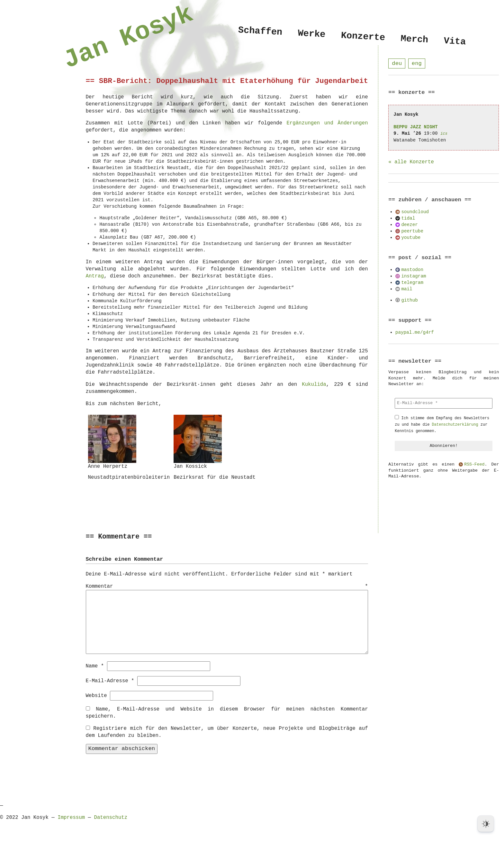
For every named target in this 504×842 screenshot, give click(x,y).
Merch (414, 39)
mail (407, 289)
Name (95, 666)
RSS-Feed (474, 465)
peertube (412, 231)
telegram (412, 283)
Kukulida (314, 385)
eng (417, 63)
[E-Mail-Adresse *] (444, 403)
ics (444, 134)
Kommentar (227, 587)
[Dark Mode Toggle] (486, 824)
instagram (414, 276)
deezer (409, 225)
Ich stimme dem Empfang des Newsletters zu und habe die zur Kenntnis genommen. (442, 425)
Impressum (71, 817)
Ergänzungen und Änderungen (327, 123)
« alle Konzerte (411, 162)
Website (96, 695)
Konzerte (363, 37)
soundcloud (415, 212)
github (409, 300)
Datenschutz (111, 817)
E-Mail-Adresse (110, 681)
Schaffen (260, 31)
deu (397, 63)
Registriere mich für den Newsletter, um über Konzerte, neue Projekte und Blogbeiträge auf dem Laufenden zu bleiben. (227, 732)
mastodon (412, 270)
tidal (408, 218)
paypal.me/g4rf (415, 333)
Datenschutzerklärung (455, 425)
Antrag (95, 276)
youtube (411, 238)
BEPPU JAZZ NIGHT (415, 127)
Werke (311, 34)
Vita (455, 42)
